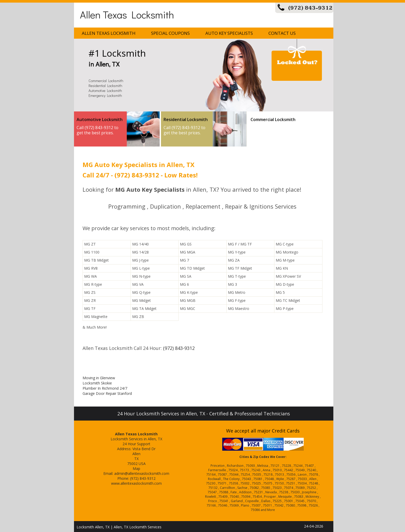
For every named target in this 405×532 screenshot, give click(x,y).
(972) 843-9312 (310, 8)
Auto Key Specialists (229, 33)
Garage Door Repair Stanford (107, 393)
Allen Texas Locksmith (127, 14)
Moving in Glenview (99, 378)
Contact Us (282, 33)
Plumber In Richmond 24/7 (105, 388)
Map (136, 468)
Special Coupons (170, 33)
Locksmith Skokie (97, 383)
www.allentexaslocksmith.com (136, 483)
